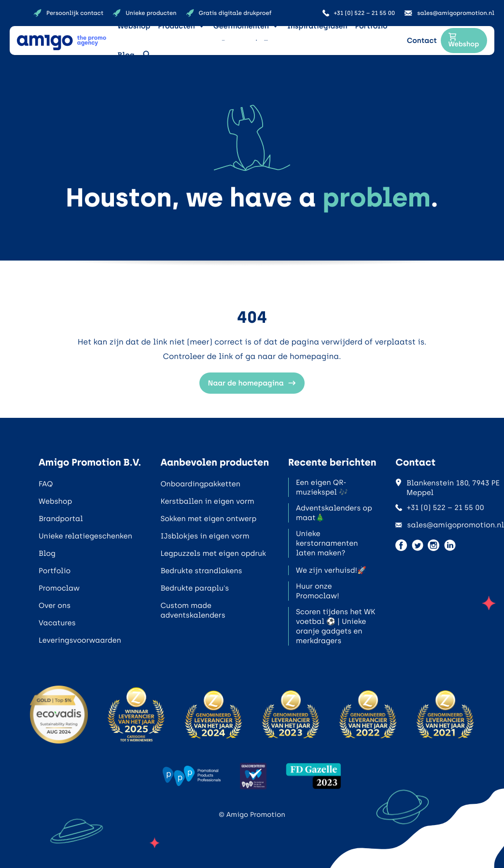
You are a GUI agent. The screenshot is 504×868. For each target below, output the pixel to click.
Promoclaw (59, 588)
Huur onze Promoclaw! (318, 591)
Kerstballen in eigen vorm (207, 501)
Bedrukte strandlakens (201, 571)
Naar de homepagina (252, 383)
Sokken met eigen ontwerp (208, 519)
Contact (422, 41)
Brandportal (61, 519)
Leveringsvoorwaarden (80, 640)
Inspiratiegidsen (317, 26)
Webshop (134, 26)
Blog (126, 55)
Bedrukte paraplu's (195, 588)
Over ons (55, 606)
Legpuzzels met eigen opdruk (213, 553)
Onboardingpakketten (200, 484)
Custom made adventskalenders (193, 610)
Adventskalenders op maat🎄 (334, 513)
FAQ (46, 484)
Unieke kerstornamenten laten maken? (327, 543)
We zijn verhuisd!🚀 (331, 570)
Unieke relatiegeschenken (85, 536)
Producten (176, 26)
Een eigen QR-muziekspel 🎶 (322, 487)
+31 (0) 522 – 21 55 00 (440, 508)
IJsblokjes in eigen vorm (205, 536)
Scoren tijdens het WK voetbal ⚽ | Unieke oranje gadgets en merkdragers (336, 626)
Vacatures (57, 623)
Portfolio (371, 26)
